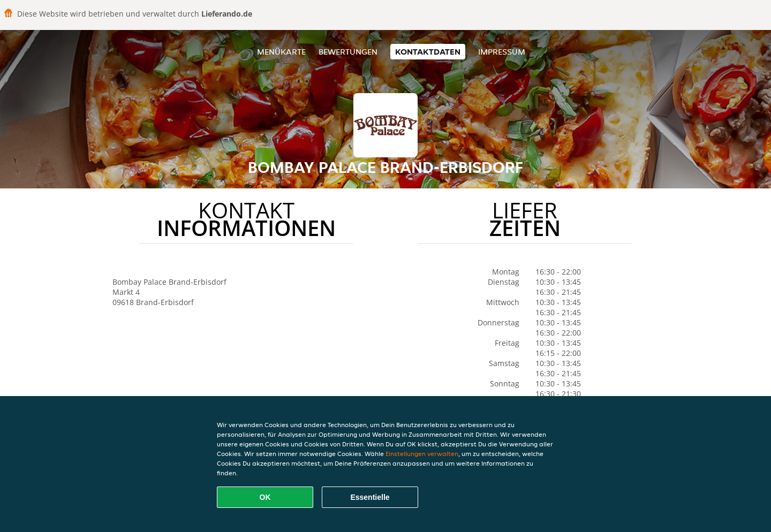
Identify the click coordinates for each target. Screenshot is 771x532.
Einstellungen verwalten (422, 454)
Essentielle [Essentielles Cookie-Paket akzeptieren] (370, 497)
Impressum (502, 52)
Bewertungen (348, 52)
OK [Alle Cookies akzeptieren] (265, 497)
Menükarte (281, 52)
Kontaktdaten (428, 52)
